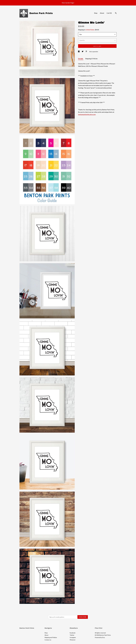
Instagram (73, 637)
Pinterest (73, 640)
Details (81, 59)
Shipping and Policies (51, 637)
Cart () (109, 13)
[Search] (116, 13)
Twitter (72, 635)
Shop (96, 13)
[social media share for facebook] (79, 52)
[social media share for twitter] (83, 52)
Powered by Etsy (100, 637)
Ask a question (94, 52)
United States (90, 30)
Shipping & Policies (91, 59)
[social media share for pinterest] (86, 52)
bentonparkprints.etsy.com (87, 114)
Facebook (73, 633)
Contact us (48, 640)
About (102, 13)
